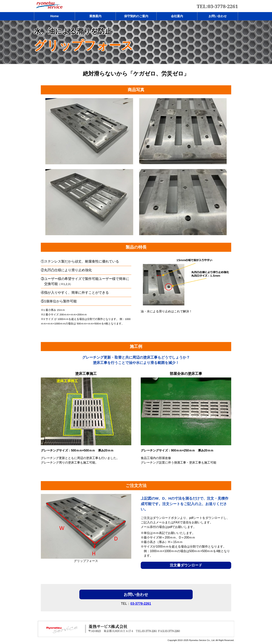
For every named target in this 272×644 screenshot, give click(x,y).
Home (54, 16)
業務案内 (95, 16)
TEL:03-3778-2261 (217, 6)
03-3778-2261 (141, 604)
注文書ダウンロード (186, 565)
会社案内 (177, 16)
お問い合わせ (218, 16)
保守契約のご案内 (136, 16)
